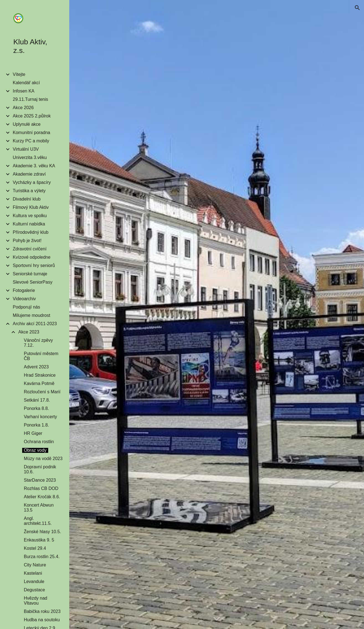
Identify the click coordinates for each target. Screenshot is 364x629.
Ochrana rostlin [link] (39, 442)
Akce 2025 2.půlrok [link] (32, 116)
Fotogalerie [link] (24, 290)
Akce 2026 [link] (23, 108)
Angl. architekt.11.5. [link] (38, 521)
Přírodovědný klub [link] (31, 232)
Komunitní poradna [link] (31, 133)
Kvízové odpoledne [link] (32, 257)
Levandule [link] (34, 581)
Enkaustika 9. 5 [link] (39, 540)
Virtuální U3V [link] (26, 149)
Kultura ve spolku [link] (30, 216)
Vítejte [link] (19, 74)
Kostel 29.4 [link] (35, 548)
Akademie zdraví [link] (29, 174)
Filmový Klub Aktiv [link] (31, 207)
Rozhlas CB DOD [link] (41, 488)
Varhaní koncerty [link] (40, 417)
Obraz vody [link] (35, 450)
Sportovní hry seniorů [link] (34, 265)
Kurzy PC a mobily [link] (31, 141)
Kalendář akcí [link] (26, 83)
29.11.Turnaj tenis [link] (30, 99)
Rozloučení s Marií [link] (42, 392)
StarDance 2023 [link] (40, 480)
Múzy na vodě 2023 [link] (43, 459)
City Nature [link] (35, 565)
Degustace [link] (34, 590)
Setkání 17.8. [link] (37, 400)
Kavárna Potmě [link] (39, 383)
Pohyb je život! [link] (27, 241)
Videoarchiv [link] (24, 299)
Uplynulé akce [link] (27, 124)
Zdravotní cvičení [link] (30, 249)
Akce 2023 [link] (29, 332)
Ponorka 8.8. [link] (36, 408)
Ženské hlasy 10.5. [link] (42, 532)
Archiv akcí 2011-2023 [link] (35, 324)
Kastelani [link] (33, 573)
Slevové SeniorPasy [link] (33, 282)
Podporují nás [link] (26, 307)
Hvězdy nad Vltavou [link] (36, 601)
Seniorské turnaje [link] (30, 274)
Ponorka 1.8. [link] (36, 425)
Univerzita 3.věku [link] (30, 157)
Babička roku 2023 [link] (42, 611)
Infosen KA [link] (24, 91)
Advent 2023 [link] (36, 367)
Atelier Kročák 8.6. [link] (42, 497)
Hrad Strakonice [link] (40, 375)
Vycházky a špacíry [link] (32, 182)
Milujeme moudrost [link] (31, 315)
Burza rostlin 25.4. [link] (42, 557)
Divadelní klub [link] (27, 199)
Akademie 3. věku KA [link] (34, 166)
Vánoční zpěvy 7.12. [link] (38, 343)
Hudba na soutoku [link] (42, 620)
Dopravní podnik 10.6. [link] (40, 469)
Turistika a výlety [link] (29, 191)
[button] (357, 8)
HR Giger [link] (33, 433)
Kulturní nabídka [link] (29, 224)
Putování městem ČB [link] (41, 356)
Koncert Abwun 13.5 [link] (39, 508)
